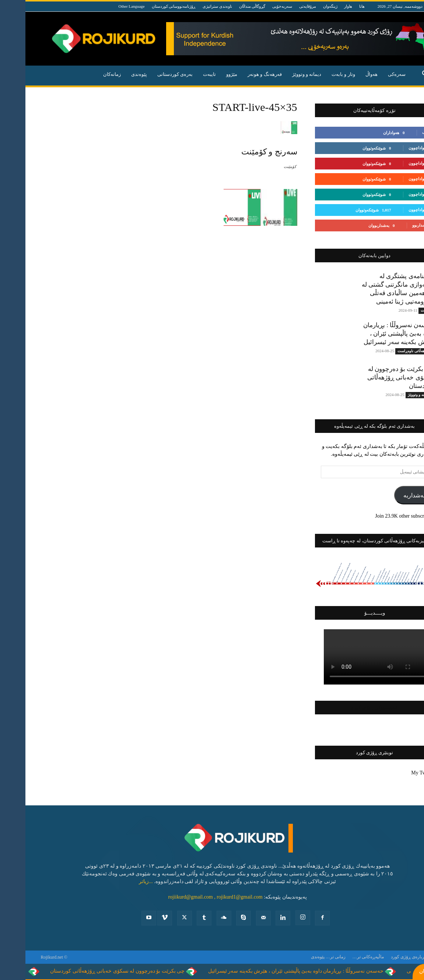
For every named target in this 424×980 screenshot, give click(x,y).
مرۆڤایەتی (282, 6)
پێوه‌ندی (114, 74)
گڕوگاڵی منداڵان (227, 6)
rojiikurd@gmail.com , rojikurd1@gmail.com (190, 897)
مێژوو (206, 74)
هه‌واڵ (346, 74)
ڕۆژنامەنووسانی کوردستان (148, 6)
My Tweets (397, 773)
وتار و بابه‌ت (318, 74)
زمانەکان (87, 74)
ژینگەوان (305, 6)
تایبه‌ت (184, 74)
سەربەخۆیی (257, 6)
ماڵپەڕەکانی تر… (343, 957)
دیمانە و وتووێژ (281, 74)
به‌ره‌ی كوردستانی (150, 74)
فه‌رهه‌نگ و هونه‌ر (239, 74)
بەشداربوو (395, 225)
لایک (400, 132)
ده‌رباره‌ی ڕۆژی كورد (384, 957)
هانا (337, 6)
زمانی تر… (310, 957)
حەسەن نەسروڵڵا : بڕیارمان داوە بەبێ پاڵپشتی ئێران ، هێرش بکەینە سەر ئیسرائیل (373, 334)
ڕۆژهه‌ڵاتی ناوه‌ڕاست (388, 351)
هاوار (323, 6)
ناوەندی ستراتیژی (192, 6)
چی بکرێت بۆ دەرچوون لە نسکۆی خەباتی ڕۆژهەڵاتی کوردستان (375, 377)
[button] (400, 75)
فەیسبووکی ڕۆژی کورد (349, 708)
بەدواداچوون (393, 148)
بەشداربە (389, 495)
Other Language (106, 6)
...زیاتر (120, 881)
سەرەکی (371, 74)
